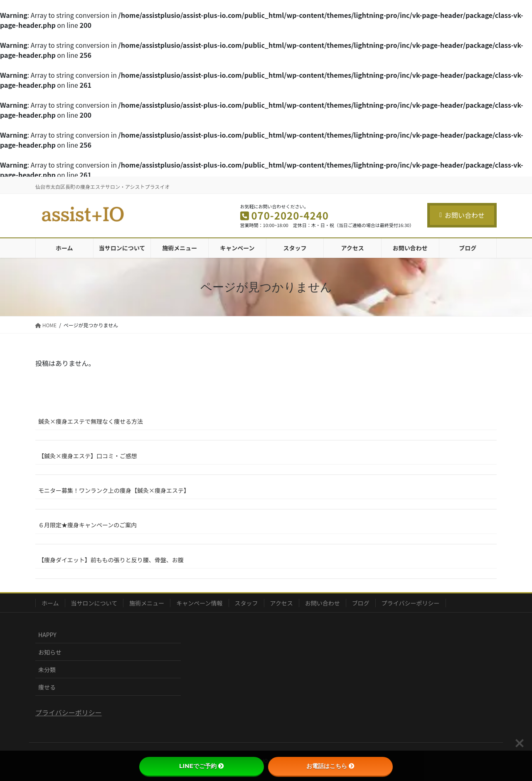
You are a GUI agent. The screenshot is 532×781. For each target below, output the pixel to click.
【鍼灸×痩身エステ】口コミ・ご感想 (88, 456)
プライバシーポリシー (411, 603)
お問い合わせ (462, 215)
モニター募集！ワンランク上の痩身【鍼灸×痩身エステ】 (114, 490)
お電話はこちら (330, 766)
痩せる (47, 687)
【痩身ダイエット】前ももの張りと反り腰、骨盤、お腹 (111, 560)
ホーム (50, 603)
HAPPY (47, 635)
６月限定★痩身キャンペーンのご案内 (87, 525)
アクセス (282, 603)
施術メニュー (147, 603)
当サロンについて (94, 603)
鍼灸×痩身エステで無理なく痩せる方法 (91, 421)
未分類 (47, 670)
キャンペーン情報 (199, 603)
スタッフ (246, 603)
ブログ (361, 603)
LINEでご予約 (202, 766)
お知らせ (50, 652)
